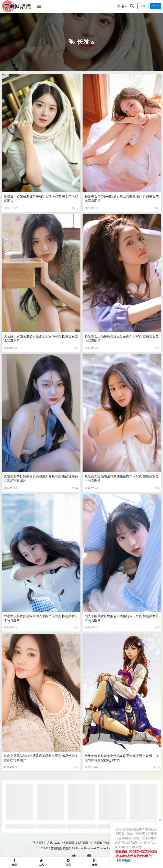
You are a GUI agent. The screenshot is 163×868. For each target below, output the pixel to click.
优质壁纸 (96, 843)
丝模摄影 (68, 843)
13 (75, 488)
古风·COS (53, 843)
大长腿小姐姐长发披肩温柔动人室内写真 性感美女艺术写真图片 (41, 338)
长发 (83, 42)
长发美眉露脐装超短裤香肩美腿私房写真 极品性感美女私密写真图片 (41, 758)
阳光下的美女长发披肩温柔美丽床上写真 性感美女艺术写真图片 (122, 618)
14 (156, 767)
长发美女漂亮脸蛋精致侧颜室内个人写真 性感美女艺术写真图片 (122, 478)
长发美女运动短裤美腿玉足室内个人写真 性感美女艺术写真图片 (122, 338)
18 (75, 208)
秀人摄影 (39, 843)
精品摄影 (82, 843)
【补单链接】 (124, 860)
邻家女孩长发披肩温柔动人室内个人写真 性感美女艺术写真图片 (41, 618)
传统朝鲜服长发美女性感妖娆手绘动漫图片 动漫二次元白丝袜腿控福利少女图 (122, 758)
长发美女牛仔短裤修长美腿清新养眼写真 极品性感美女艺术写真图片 (41, 478)
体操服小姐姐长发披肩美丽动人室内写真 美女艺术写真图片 (41, 199)
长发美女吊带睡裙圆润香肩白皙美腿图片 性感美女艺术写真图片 (122, 199)
